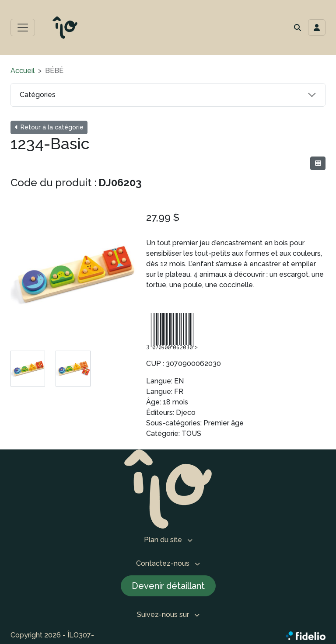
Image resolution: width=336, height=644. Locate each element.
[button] (297, 28)
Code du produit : (54, 183)
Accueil (23, 71)
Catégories (38, 95)
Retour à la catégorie (49, 127)
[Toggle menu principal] (23, 28)
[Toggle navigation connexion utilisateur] (317, 28)
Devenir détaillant (168, 586)
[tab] (28, 368)
